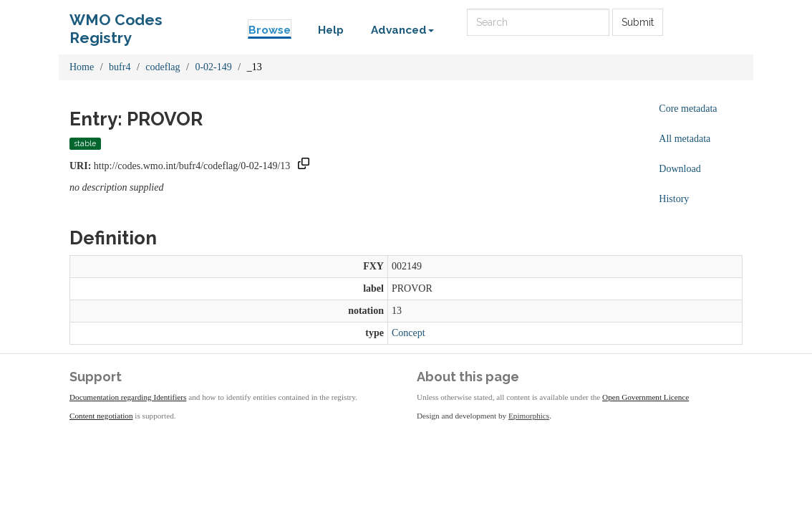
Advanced (402, 30)
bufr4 (120, 67)
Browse (270, 30)
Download (680, 169)
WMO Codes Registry (116, 23)
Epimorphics (529, 416)
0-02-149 (213, 67)
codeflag (163, 67)
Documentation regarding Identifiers (128, 397)
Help (331, 30)
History (674, 199)
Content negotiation (101, 416)
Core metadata (688, 109)
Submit (638, 22)
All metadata (685, 139)
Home (82, 67)
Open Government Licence (646, 397)
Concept (409, 333)
